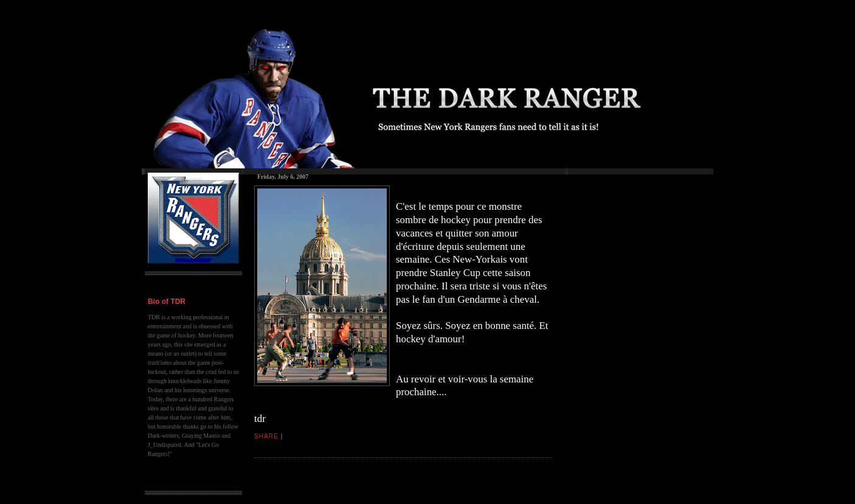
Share (266, 436)
